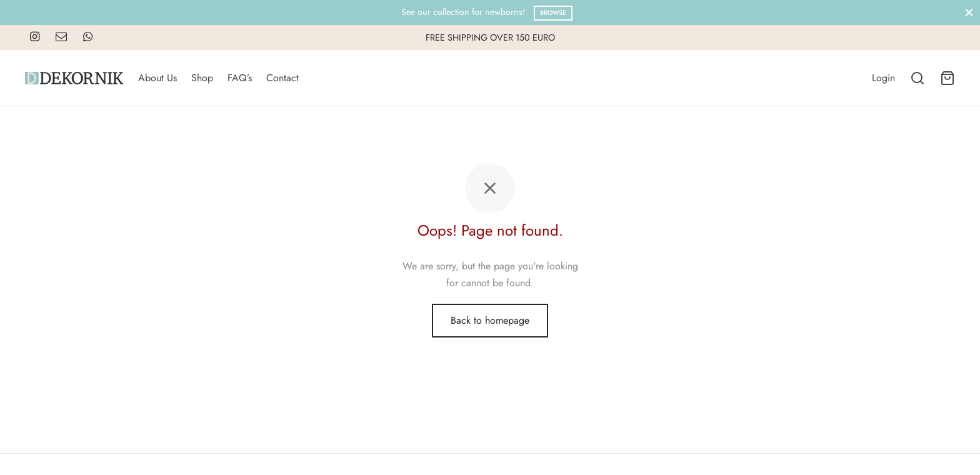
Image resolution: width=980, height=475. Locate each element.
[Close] (969, 12)
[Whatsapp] (88, 37)
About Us (157, 78)
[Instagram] (35, 37)
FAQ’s (240, 78)
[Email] (61, 37)
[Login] (883, 78)
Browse (553, 13)
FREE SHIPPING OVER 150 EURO (490, 37)
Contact (282, 78)
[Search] (917, 78)
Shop (202, 78)
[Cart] (947, 78)
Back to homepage (490, 320)
